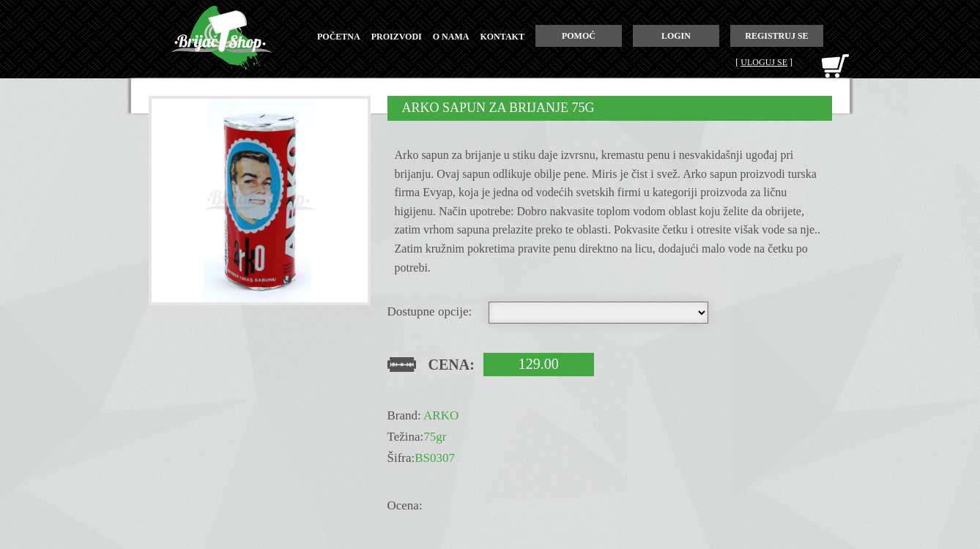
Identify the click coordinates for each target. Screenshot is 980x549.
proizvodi (397, 37)
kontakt (502, 37)
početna (339, 37)
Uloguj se (764, 62)
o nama (451, 37)
